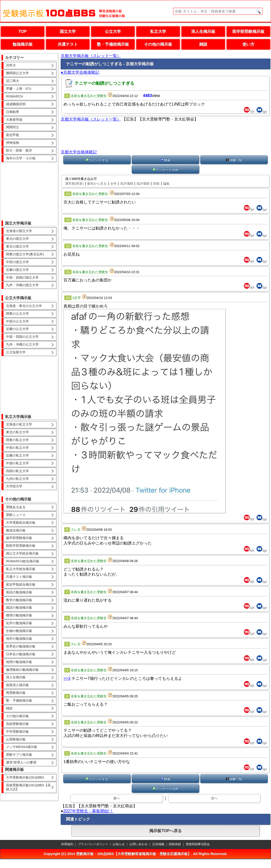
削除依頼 (175, 844)
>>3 (67, 678)
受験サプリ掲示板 (19, 755)
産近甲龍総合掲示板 (21, 584)
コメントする (97, 160)
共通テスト (68, 44)
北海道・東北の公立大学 (24, 306)
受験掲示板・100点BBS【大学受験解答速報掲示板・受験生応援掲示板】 (134, 854)
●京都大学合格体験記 (80, 72)
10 (68, 298)
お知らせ (119, 844)
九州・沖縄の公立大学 (22, 344)
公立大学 (113, 31)
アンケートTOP (166, 170)
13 (68, 220)
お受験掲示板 (16, 739)
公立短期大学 (16, 352)
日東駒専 (13, 112)
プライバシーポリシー (93, 844)
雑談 (203, 44)
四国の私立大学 (17, 471)
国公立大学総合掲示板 (22, 553)
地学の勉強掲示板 (19, 639)
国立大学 (68, 31)
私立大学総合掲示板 (21, 569)
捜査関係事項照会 (198, 844)
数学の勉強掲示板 (19, 600)
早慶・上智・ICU (19, 89)
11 (68, 272)
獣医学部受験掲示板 (21, 546)
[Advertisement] (29, 188)
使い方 (248, 44)
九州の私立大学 (17, 479)
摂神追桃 (13, 143)
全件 (113, 184)
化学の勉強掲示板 (19, 623)
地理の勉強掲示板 (19, 662)
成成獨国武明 (16, 104)
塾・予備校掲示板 (113, 44)
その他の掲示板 (158, 44)
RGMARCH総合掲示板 (23, 561)
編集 (166, 184)
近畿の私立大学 (17, 455)
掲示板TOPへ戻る (165, 831)
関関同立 (13, 127)
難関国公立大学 (17, 73)
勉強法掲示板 (16, 530)
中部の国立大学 (17, 262)
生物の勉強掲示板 (19, 631)
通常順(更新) (75, 184)
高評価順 (127, 184)
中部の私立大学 (17, 448)
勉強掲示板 (23, 44)
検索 (166, 160)
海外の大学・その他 (21, 158)
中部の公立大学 (17, 321)
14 (68, 194)
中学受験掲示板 (17, 732)
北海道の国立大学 (19, 231)
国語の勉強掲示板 (19, 608)
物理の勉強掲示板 (19, 615)
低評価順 (143, 184)
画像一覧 (234, 160)
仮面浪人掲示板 (17, 685)
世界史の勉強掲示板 (21, 646)
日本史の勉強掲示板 (21, 654)
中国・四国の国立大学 (22, 278)
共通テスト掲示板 (19, 577)
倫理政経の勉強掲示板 (22, 670)
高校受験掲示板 (17, 724)
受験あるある (16, 507)
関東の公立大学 (17, 314)
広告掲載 (158, 844)
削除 (156, 184)
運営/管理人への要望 (21, 762)
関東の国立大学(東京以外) (25, 254)
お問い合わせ (139, 844)
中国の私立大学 (17, 463)
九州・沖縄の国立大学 (22, 285)
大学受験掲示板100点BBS (25, 777)
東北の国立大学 (17, 239)
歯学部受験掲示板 (19, 538)
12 (68, 246)
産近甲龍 (13, 135)
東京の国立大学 (17, 246)
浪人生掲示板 (203, 31)
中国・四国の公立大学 (22, 337)
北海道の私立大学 (19, 424)
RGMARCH (14, 96)
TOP (23, 31)
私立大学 (158, 31)
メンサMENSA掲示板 (22, 747)
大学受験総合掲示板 (21, 523)
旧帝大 (11, 65)
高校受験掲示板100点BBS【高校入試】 (28, 787)
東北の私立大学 (17, 432)
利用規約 (67, 844)
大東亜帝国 (14, 120)
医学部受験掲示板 (248, 31)
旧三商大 (13, 81)
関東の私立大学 (17, 440)
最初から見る (97, 184)
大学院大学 (14, 486)
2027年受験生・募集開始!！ (88, 811)
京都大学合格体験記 (79, 152)
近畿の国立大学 (17, 270)
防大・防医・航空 (19, 150)
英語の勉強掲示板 (19, 592)
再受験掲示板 (16, 693)
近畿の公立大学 (17, 329)
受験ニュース (16, 515)
